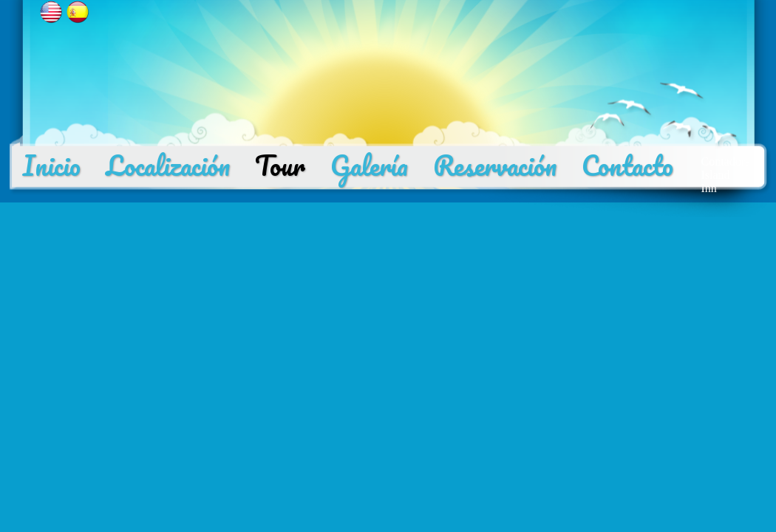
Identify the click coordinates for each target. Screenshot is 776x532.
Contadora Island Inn (726, 175)
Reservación (495, 166)
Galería (369, 166)
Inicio (51, 166)
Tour (280, 166)
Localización (168, 166)
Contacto (627, 166)
